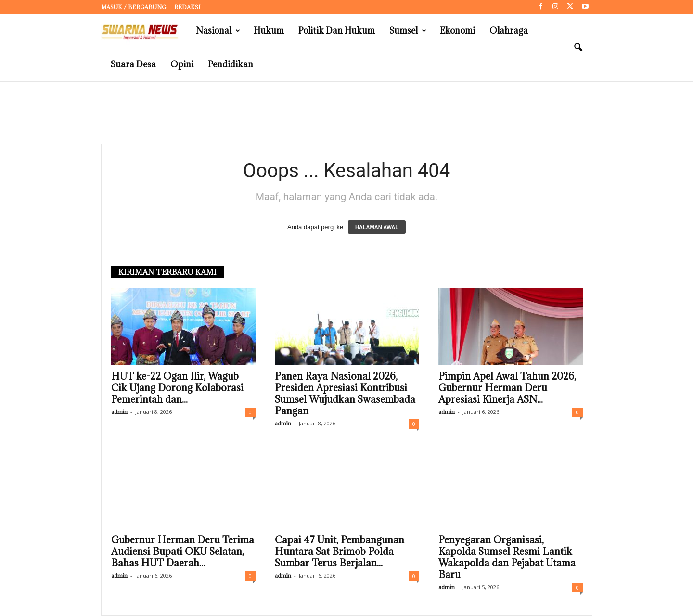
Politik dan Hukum (337, 31)
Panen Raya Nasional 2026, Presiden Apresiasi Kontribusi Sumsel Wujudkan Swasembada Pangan (345, 394)
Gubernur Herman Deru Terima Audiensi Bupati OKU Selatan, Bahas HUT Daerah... (183, 552)
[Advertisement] (346, 113)
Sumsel (408, 31)
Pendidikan (231, 64)
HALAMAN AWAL (377, 228)
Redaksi (187, 7)
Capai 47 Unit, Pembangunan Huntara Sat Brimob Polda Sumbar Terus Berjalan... (340, 552)
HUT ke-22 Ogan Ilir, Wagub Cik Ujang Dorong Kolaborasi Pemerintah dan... (177, 388)
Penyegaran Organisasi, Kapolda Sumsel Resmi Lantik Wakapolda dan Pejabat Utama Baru (507, 558)
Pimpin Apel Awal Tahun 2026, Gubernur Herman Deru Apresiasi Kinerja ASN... (507, 388)
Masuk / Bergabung (134, 7)
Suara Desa (133, 64)
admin (119, 412)
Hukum (269, 31)
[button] (578, 48)
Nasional (218, 31)
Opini (182, 64)
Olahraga (509, 31)
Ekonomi (457, 31)
